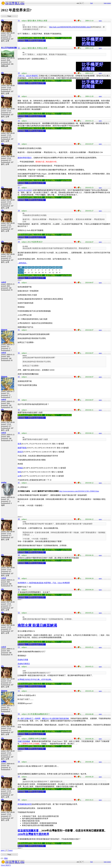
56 (19, 714)
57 (19, 738)
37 (19, 187)
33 (19, 73)
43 (19, 377)
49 (19, 555)
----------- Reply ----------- (9, 16)
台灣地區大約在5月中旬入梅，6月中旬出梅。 (35, 679)
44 (19, 400)
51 (19, 589)
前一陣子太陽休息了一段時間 (29, 718)
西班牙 (20, 452)
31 (19, 20)
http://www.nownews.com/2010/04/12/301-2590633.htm (79, 491)
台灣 (12, 3)
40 (19, 282)
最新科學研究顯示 (25, 158)
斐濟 (19, 444)
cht (7, 3)
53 (19, 647)
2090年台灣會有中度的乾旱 (33, 834)
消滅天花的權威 (24, 741)
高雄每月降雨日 (24, 664)
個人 (17, 3)
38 (19, 211)
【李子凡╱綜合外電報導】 (28, 76)
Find (91, 3)
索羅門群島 (22, 448)
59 (19, 776)
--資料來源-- (22, 263)
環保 (6, 858)
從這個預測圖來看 (28, 831)
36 (19, 144)
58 (19, 762)
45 (19, 410)
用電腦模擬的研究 (25, 804)
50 (19, 578)
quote (100, 21)
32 (19, 48)
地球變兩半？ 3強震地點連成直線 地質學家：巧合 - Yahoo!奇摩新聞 (44, 583)
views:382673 (6, 865)
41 (19, 330)
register (109, 3)
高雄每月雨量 (23, 660)
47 (19, 483)
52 (19, 613)
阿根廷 (20, 468)
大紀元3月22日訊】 (25, 190)
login (105, 3)
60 (19, 800)
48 (19, 519)
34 (19, 96)
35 (19, 121)
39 (19, 242)
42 (19, 353)
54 (19, 666)
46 (19, 433)
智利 (19, 472)
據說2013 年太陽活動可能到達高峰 (55, 718)
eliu (22, 3)
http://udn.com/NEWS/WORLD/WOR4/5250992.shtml (70, 27)
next (11, 850)
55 (19, 691)
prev (3, 850)
